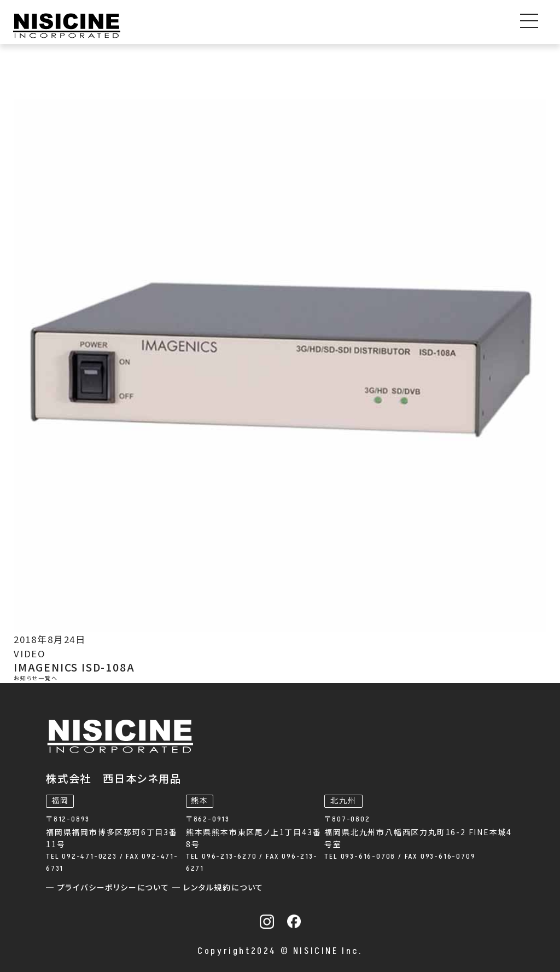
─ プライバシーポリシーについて (109, 888)
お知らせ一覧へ (36, 679)
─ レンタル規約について (218, 888)
